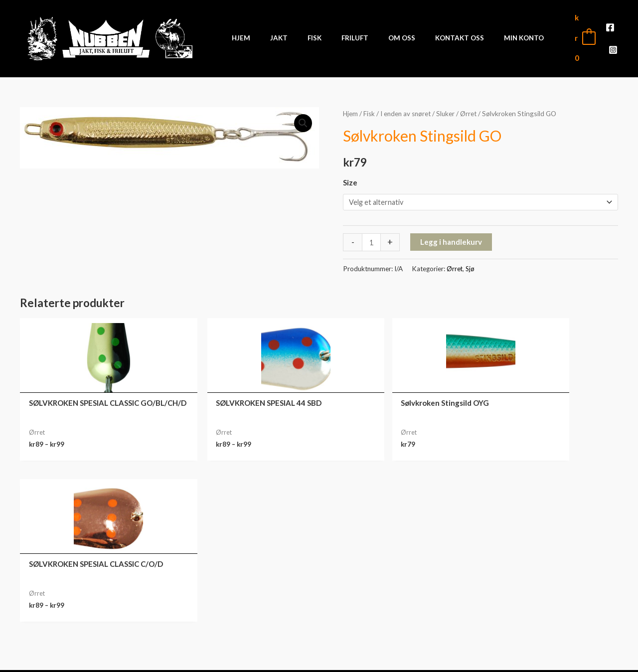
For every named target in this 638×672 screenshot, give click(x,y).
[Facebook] (601, 35)
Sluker (450, 106)
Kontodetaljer (543, 625)
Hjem (351, 106)
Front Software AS (158, 657)
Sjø (471, 262)
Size (350, 175)
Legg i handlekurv (452, 235)
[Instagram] (616, 35)
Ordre (543, 578)
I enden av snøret (408, 106)
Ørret (473, 106)
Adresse (543, 609)
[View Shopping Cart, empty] (572, 34)
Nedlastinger (543, 594)
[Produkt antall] (372, 236)
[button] (303, 116)
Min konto (543, 563)
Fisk (370, 106)
